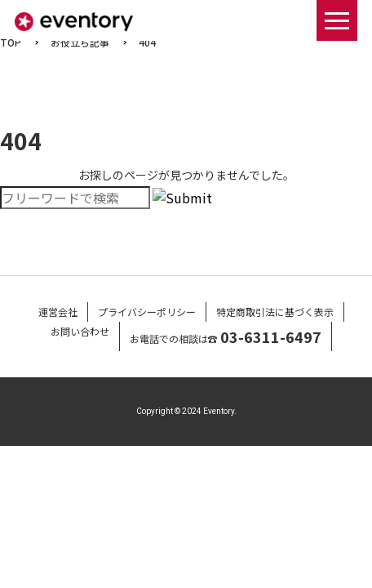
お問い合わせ (80, 331)
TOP (11, 42)
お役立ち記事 (80, 42)
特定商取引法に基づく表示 (275, 312)
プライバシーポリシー (147, 312)
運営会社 (58, 312)
